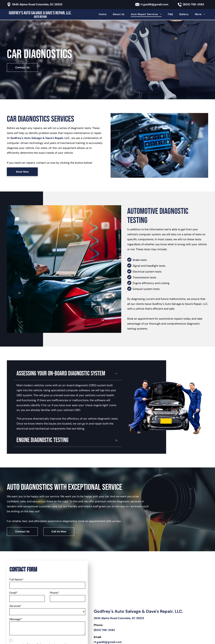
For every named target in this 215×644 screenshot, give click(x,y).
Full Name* (16, 531)
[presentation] (35, 608)
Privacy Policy (35, 596)
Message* (16, 571)
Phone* (54, 544)
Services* (15, 557)
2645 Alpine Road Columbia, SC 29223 (37, 4)
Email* (14, 544)
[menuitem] (103, 14)
